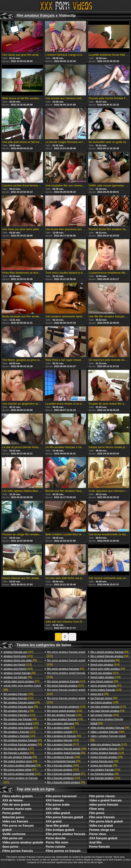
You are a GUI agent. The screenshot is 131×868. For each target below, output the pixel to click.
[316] (18, 669)
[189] (104, 702)
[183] (63, 770)
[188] (64, 757)
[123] (18, 665)
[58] (20, 660)
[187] (18, 652)
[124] (66, 662)
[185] (18, 694)
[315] (18, 656)
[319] (63, 740)
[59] (22, 688)
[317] (63, 744)
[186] (67, 749)
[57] (21, 681)
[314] (104, 673)
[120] (64, 715)
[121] (19, 715)
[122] (18, 698)
